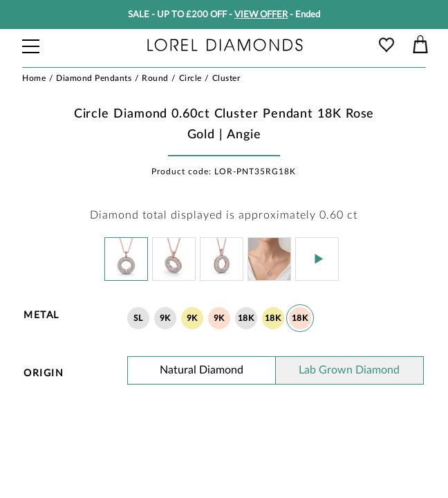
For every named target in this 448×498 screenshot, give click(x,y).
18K (246, 318)
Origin (44, 373)
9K (165, 318)
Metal (41, 315)
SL (138, 318)
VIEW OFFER (261, 15)
